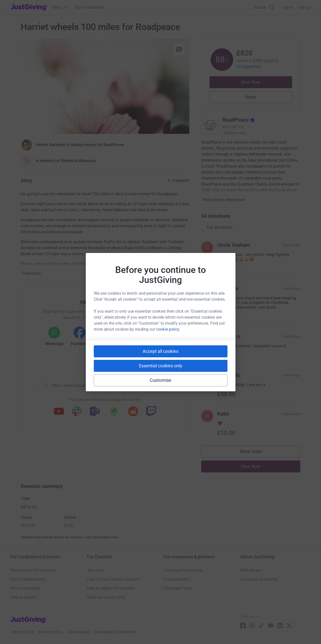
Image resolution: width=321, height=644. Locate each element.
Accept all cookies (160, 351)
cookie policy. (168, 329)
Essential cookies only (161, 366)
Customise (160, 380)
